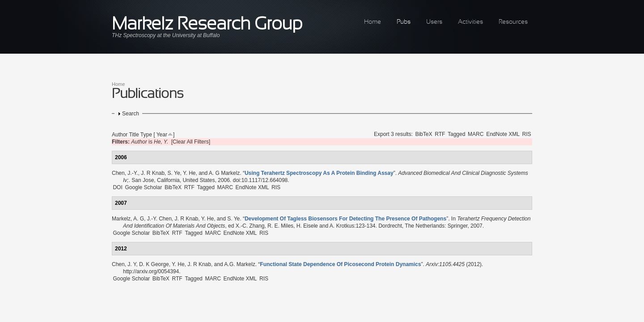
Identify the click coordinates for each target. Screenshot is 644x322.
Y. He (189, 173)
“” (319, 173)
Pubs (404, 22)
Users (434, 22)
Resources (513, 22)
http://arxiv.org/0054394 (151, 271)
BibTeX (424, 134)
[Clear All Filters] (191, 142)
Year (162, 135)
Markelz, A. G (128, 219)
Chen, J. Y (124, 264)
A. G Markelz (224, 173)
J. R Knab (153, 173)
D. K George (154, 264)
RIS (527, 134)
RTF (440, 134)
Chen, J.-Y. (125, 173)
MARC (476, 134)
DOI (117, 187)
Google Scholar (143, 187)
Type (146, 135)
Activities (470, 22)
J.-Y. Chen (159, 219)
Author (120, 135)
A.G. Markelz (239, 264)
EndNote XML (503, 134)
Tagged (456, 134)
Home (373, 22)
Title (134, 135)
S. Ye (174, 173)
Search (131, 114)
